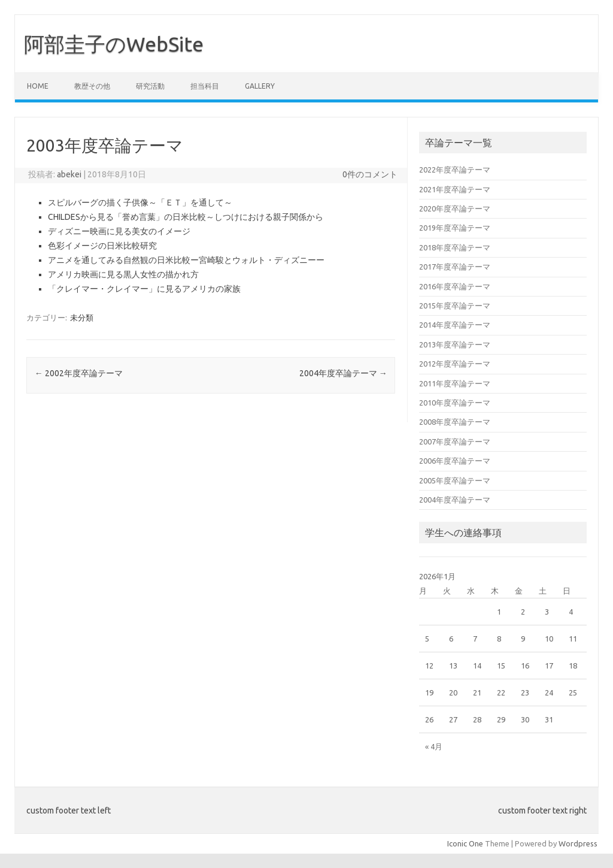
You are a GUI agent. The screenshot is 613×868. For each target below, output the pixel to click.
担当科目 (205, 86)
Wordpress (578, 843)
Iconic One (465, 843)
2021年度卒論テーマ (455, 189)
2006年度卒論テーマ (455, 461)
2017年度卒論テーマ (455, 267)
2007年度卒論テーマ (455, 441)
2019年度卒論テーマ (455, 228)
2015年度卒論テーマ (455, 306)
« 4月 (434, 746)
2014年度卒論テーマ (455, 325)
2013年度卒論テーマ (455, 344)
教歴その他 (92, 86)
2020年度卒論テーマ (455, 208)
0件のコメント (370, 174)
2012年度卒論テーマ (455, 364)
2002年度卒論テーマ (79, 373)
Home (38, 86)
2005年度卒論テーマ (455, 480)
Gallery (260, 86)
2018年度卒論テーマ (455, 247)
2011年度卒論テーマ (455, 383)
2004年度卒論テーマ (343, 373)
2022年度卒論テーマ (455, 170)
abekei (69, 174)
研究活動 (150, 86)
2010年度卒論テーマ (455, 403)
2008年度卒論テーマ (455, 422)
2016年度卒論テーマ (455, 286)
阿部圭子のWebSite (114, 44)
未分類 (82, 317)
